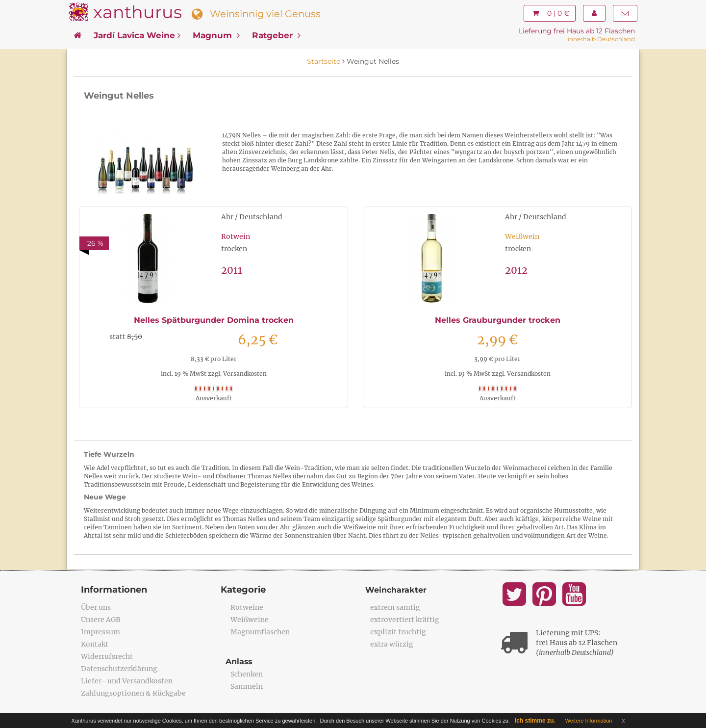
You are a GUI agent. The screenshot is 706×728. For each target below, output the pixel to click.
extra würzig (392, 644)
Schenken (247, 674)
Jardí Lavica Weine (137, 35)
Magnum (216, 35)
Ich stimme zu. (535, 721)
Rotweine (247, 607)
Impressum (101, 632)
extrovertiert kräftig (405, 620)
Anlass (239, 662)
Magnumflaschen (260, 632)
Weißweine (250, 620)
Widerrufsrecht (107, 656)
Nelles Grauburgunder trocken (498, 320)
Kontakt (95, 644)
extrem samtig (395, 607)
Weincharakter (396, 590)
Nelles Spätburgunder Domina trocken (214, 320)
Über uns (96, 607)
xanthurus (138, 12)
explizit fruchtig (398, 632)
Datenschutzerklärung (119, 669)
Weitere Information (589, 721)
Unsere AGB (101, 620)
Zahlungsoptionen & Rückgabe (133, 693)
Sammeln (247, 686)
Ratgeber (276, 35)
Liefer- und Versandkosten (127, 681)
